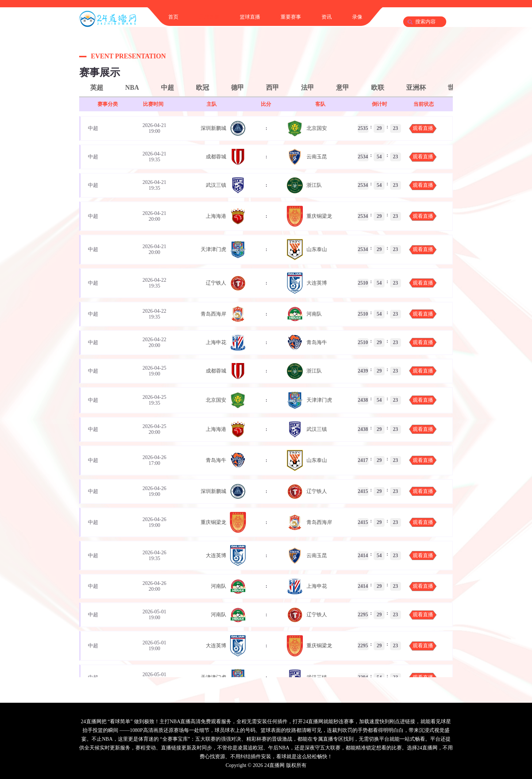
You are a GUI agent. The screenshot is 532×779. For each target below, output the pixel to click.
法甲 (308, 88)
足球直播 (209, 17)
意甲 (343, 88)
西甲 (273, 88)
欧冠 (203, 88)
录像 (357, 17)
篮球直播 (250, 17)
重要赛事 (291, 17)
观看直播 (423, 128)
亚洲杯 (416, 88)
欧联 (378, 88)
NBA (132, 88)
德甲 (238, 88)
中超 (167, 88)
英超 (97, 88)
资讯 (327, 17)
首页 (173, 17)
